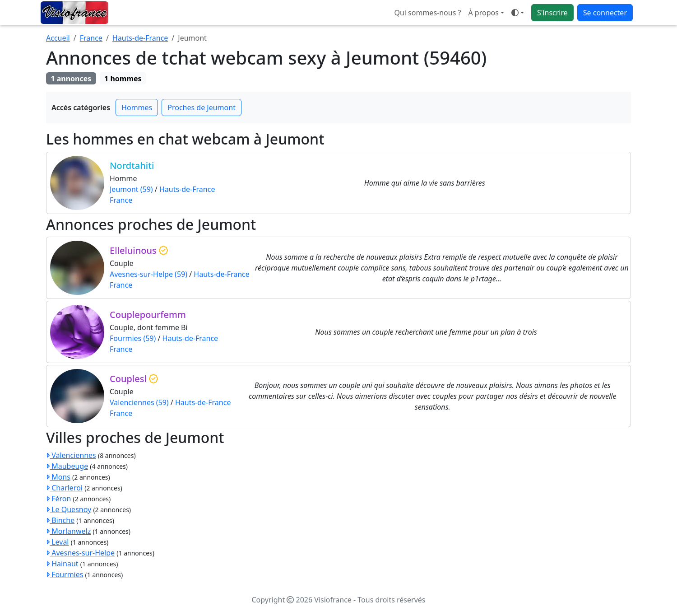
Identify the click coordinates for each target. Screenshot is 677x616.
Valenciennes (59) (139, 402)
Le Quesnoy (69, 509)
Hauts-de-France (140, 38)
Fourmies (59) (133, 338)
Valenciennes (71, 455)
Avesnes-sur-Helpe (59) (148, 274)
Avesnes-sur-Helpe (80, 553)
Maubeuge (67, 466)
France (91, 38)
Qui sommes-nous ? (427, 13)
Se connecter (605, 13)
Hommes (137, 107)
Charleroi (64, 488)
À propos (483, 13)
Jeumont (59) (131, 189)
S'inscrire (552, 13)
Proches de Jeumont (202, 107)
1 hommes (123, 79)
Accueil (58, 38)
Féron (58, 499)
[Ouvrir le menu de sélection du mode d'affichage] (518, 13)
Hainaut (62, 564)
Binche (60, 520)
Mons (58, 477)
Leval (57, 542)
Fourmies (65, 574)
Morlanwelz (68, 531)
